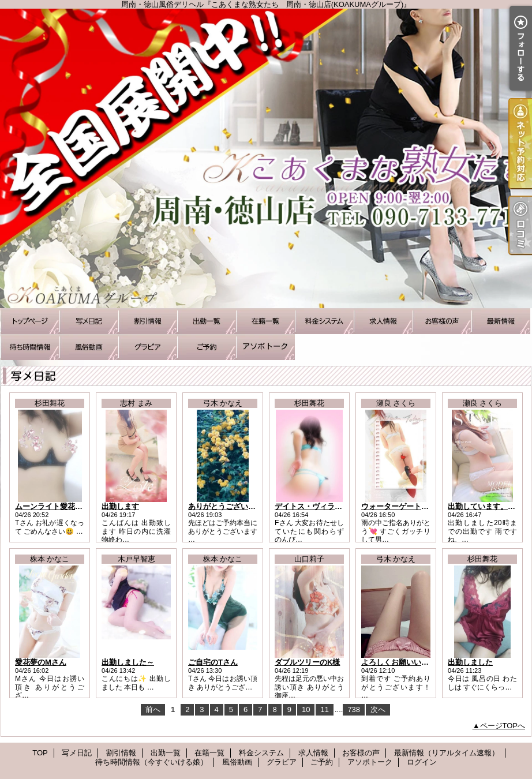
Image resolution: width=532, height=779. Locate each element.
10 (306, 709)
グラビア (148, 347)
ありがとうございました (229, 506)
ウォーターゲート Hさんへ (406, 506)
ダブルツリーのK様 (307, 662)
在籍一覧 (265, 321)
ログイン (422, 762)
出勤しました (470, 662)
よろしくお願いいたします (406, 662)
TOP (30, 321)
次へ (378, 709)
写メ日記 (89, 321)
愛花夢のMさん (41, 662)
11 (324, 709)
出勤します (120, 506)
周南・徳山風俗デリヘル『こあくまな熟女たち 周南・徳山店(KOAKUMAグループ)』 (266, 158)
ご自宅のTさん (213, 662)
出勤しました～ (128, 662)
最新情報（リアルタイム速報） (501, 321)
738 (354, 709)
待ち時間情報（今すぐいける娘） (30, 347)
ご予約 (207, 347)
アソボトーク (265, 347)
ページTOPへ (503, 726)
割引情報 (148, 321)
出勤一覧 (207, 321)
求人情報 (383, 321)
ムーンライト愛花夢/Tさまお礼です (75, 506)
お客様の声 (442, 321)
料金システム (324, 321)
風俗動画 (89, 347)
